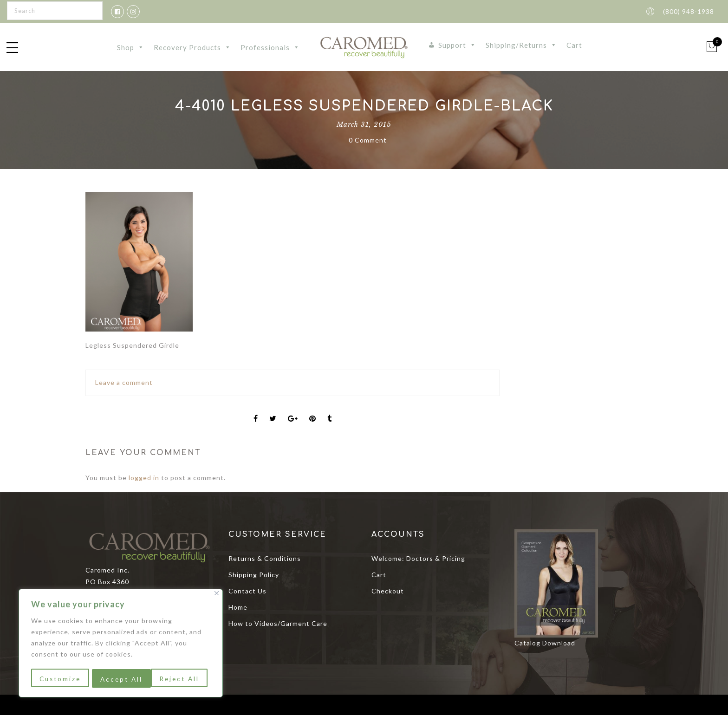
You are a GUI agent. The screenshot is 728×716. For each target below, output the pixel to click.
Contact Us (247, 592)
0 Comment (368, 141)
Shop (131, 48)
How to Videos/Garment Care (278, 624)
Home (238, 608)
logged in (144, 478)
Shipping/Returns (521, 46)
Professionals (270, 48)
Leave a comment (124, 383)
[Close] (217, 595)
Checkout (388, 592)
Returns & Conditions (265, 559)
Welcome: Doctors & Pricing (418, 559)
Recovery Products (192, 48)
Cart (574, 46)
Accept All (181, 679)
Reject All (120, 679)
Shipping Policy (254, 576)
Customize (60, 679)
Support (457, 46)
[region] (121, 644)
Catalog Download (545, 644)
